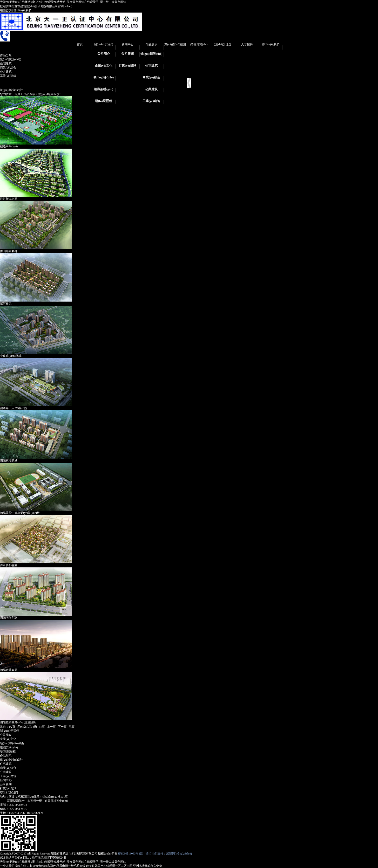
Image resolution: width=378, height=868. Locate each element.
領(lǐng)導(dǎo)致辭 (103, 79)
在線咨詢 (6, 10)
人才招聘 (247, 44)
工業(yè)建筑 (151, 101)
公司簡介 (104, 54)
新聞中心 (128, 44)
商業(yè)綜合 (151, 77)
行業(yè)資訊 (127, 65)
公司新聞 (128, 54)
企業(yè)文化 (104, 65)
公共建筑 (151, 89)
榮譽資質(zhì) (199, 44)
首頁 (80, 44)
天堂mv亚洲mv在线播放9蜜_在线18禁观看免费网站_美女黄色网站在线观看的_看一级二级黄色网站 (63, 2)
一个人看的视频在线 (13, 866)
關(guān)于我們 (104, 44)
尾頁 (72, 727)
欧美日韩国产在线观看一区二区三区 (109, 866)
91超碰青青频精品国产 (41, 866)
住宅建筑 (151, 65)
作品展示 (151, 44)
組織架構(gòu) (104, 89)
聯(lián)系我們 (22, 10)
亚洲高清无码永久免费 (148, 866)
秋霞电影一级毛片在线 (71, 866)
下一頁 (62, 727)
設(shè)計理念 (223, 44)
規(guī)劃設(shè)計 (151, 55)
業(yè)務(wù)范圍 (175, 44)
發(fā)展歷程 (104, 101)
